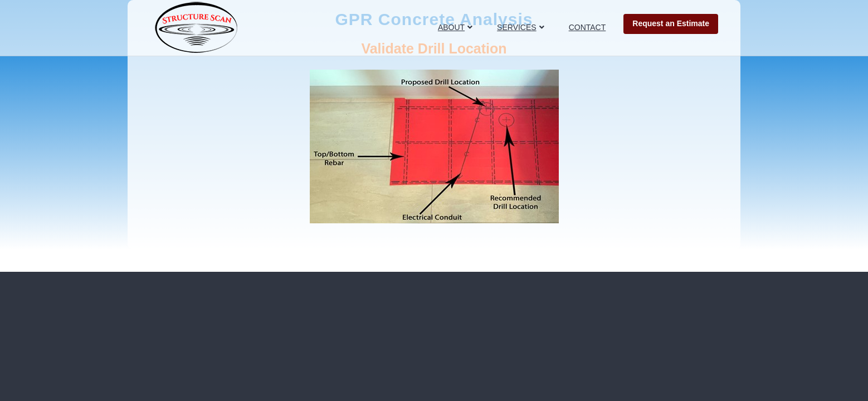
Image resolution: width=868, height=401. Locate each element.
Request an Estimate (671, 23)
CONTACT (587, 27)
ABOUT (451, 27)
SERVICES (517, 27)
